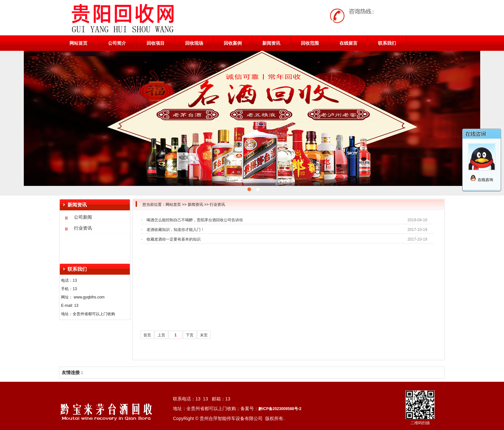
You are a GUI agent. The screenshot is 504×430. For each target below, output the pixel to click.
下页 (190, 335)
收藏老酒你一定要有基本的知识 (174, 239)
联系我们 (387, 43)
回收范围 (310, 43)
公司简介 (117, 43)
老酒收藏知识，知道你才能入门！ (175, 230)
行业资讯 (217, 205)
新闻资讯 (271, 43)
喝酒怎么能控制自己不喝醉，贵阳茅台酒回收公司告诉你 (195, 220)
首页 (147, 335)
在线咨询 (481, 180)
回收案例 (233, 43)
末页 (204, 335)
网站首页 (78, 43)
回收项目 (156, 43)
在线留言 (348, 43)
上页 (161, 335)
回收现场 (194, 43)
